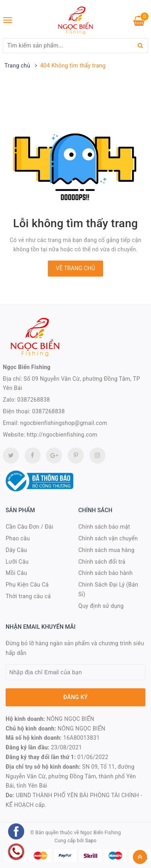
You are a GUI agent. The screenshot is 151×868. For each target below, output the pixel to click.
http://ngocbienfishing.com (62, 435)
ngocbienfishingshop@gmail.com (64, 423)
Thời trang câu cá (28, 596)
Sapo (91, 841)
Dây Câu (16, 550)
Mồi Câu (16, 573)
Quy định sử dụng (101, 606)
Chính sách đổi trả (102, 562)
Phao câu (18, 538)
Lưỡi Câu (17, 562)
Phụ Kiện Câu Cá (27, 585)
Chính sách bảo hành (106, 573)
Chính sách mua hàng (107, 550)
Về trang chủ (75, 268)
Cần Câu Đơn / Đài (29, 527)
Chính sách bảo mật (104, 527)
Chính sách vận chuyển (108, 538)
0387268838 (34, 400)
